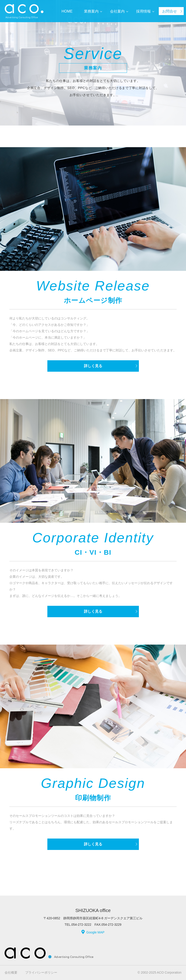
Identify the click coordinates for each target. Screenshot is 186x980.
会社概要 (11, 972)
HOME (67, 11)
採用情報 (143, 11)
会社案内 (117, 11)
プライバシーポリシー (41, 972)
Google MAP (95, 932)
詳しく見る (93, 366)
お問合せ (170, 11)
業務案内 (91, 11)
